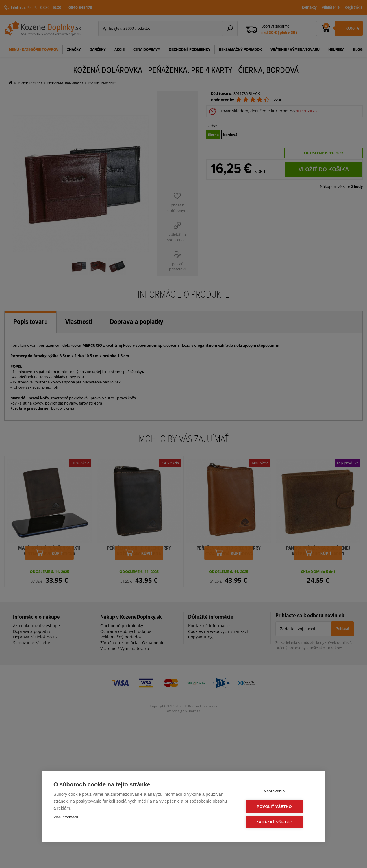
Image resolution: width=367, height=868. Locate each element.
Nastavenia (279, 792)
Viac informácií (66, 818)
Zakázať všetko (279, 822)
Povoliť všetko (279, 807)
